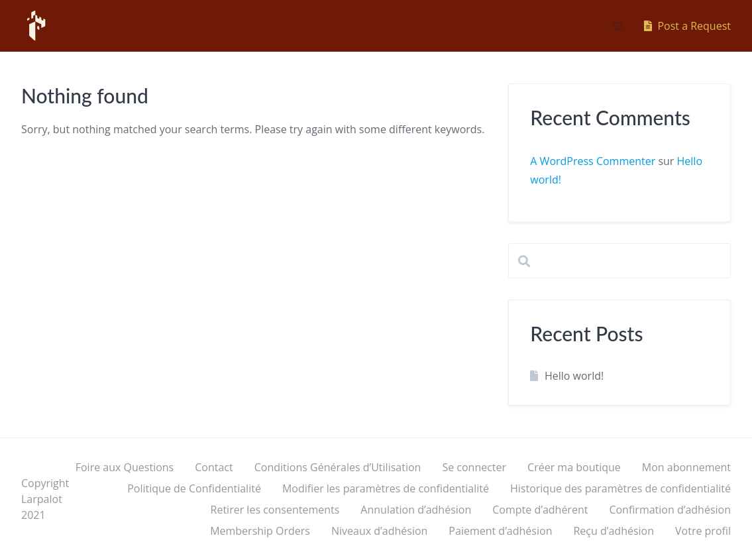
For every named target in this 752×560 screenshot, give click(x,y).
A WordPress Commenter (593, 161)
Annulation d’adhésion (416, 510)
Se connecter (474, 467)
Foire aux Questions (125, 467)
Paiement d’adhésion (500, 531)
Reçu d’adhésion (614, 531)
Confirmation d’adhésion (670, 510)
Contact (214, 467)
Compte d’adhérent (540, 510)
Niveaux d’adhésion (379, 531)
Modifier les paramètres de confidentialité (386, 488)
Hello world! (574, 376)
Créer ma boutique (574, 467)
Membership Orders (260, 531)
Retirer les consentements (275, 510)
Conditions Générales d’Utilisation (338, 467)
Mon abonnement (686, 467)
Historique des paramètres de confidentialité (620, 488)
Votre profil (703, 531)
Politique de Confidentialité (194, 488)
